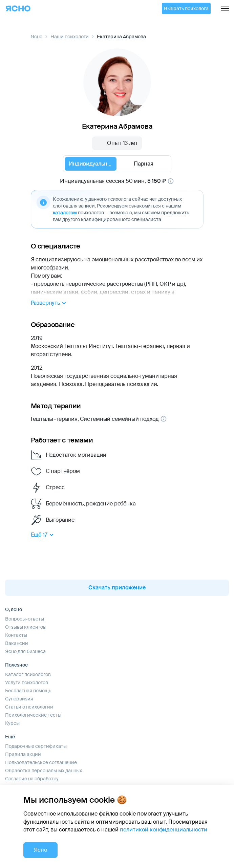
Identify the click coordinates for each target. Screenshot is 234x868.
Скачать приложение (117, 588)
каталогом (65, 213)
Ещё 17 (43, 535)
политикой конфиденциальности (164, 830)
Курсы (12, 723)
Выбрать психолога (186, 8)
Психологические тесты (33, 715)
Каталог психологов (28, 674)
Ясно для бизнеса (25, 651)
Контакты (16, 635)
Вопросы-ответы (25, 619)
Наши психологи (70, 37)
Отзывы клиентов (25, 627)
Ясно (37, 37)
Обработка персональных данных (44, 771)
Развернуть (49, 303)
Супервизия (19, 699)
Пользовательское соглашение (41, 762)
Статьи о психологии (29, 707)
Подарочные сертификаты (36, 746)
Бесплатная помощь (28, 691)
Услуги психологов (27, 682)
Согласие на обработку (32, 779)
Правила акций (23, 754)
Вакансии (17, 643)
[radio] (91, 164)
